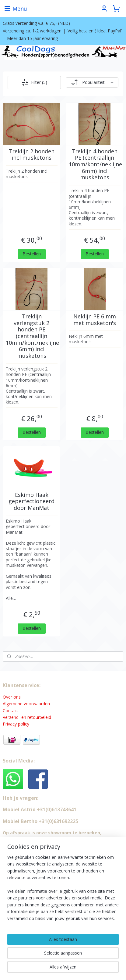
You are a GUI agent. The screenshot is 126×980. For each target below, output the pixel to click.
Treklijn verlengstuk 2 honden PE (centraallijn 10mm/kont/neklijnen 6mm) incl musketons (32, 336)
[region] (63, 890)
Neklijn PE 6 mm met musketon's (95, 320)
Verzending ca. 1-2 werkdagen (32, 31)
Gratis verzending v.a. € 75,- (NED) (36, 23)
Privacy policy (16, 724)
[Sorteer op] (92, 83)
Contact (10, 711)
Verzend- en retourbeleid (27, 717)
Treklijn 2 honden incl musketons (32, 155)
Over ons (12, 697)
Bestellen (32, 254)
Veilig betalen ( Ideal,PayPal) (95, 31)
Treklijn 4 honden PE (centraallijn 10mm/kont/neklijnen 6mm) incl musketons (95, 164)
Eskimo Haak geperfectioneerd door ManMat (32, 502)
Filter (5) (34, 82)
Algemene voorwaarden (26, 704)
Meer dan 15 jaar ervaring (32, 38)
